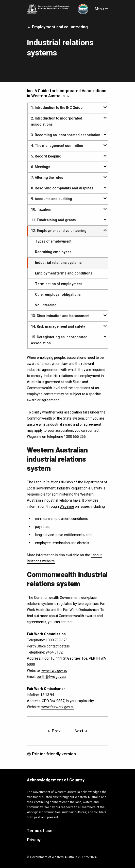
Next (82, 731)
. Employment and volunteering (59, 231)
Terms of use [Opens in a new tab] (40, 831)
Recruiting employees (53, 252)
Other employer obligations (58, 295)
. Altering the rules (47, 178)
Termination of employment (58, 284)
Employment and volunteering (57, 27)
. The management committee (57, 146)
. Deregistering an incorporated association (59, 340)
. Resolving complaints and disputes (62, 188)
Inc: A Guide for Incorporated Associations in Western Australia (67, 93)
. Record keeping (46, 156)
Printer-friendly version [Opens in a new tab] (51, 754)
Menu (102, 9)
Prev (54, 731)
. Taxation (41, 210)
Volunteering (46, 305)
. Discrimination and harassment (60, 316)
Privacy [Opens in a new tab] (34, 840)
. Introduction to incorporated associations (57, 121)
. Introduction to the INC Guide (57, 108)
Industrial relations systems (58, 263)
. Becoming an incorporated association (66, 135)
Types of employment (53, 241)
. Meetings (41, 167)
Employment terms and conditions (64, 273)
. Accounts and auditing (52, 199)
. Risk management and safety (58, 327)
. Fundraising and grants (53, 220)
